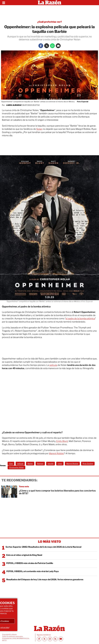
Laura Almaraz (14, 105)
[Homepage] (50, 3)
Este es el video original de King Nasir (24, 555)
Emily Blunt (62, 441)
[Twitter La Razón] (47, 46)
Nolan (39, 129)
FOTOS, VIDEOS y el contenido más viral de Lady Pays (33, 571)
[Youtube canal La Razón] (61, 639)
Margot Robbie (56, 453)
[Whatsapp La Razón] (52, 46)
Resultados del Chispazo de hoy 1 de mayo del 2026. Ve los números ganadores (45, 580)
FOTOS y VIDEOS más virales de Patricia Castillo (30, 563)
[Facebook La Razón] (41, 46)
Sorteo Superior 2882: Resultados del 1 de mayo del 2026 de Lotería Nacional (43, 547)
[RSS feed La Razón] (55, 639)
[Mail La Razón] (58, 46)
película (53, 365)
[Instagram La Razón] (50, 639)
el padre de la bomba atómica (80, 319)
